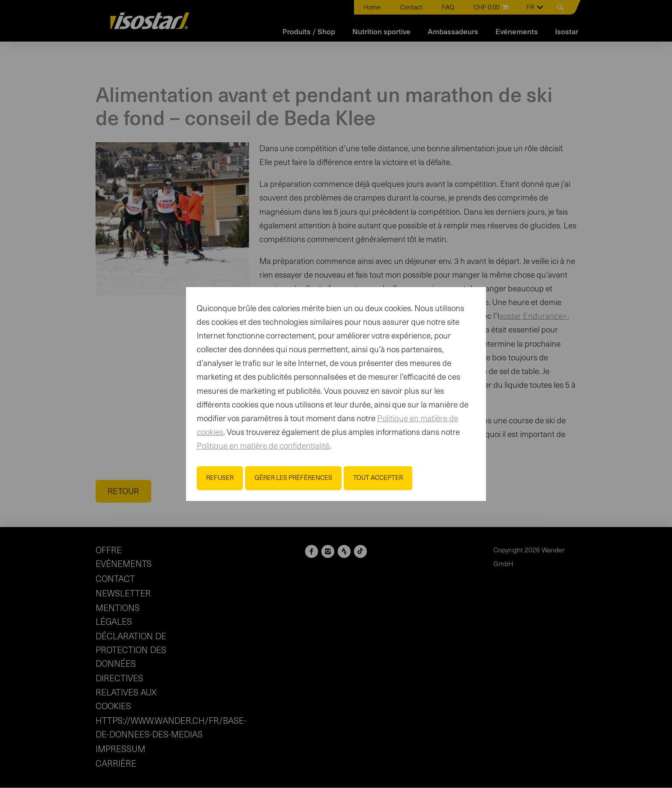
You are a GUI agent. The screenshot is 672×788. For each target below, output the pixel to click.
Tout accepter (378, 478)
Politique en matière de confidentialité (263, 446)
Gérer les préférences (293, 478)
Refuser (220, 478)
